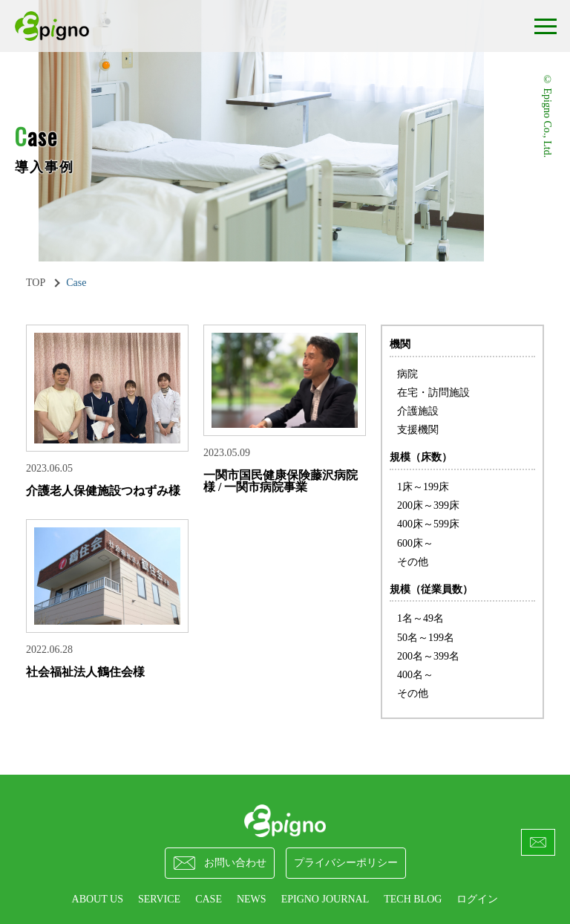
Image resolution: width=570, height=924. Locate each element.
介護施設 (418, 411)
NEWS (252, 899)
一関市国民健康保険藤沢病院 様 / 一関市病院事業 (281, 481)
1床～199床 (423, 487)
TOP (36, 283)
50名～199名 (426, 638)
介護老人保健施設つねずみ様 (103, 491)
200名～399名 (428, 656)
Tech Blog (413, 899)
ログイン (477, 899)
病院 (407, 374)
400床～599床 (428, 524)
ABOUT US (98, 899)
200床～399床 (428, 505)
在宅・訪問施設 (433, 393)
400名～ (415, 675)
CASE (209, 899)
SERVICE (159, 899)
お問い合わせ (220, 863)
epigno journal (325, 899)
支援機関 (418, 430)
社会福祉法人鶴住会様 (85, 672)
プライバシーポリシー (346, 863)
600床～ (415, 543)
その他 (413, 562)
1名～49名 (420, 618)
